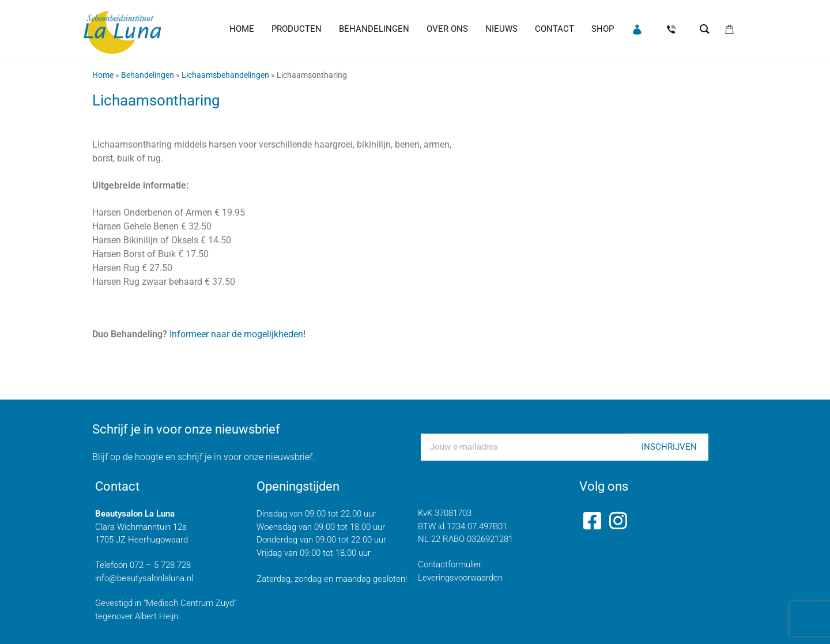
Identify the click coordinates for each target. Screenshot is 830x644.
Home (103, 75)
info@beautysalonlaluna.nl (144, 578)
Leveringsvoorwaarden (460, 578)
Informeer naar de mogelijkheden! (236, 334)
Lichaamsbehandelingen (225, 75)
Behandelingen (148, 75)
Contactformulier (450, 564)
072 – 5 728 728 (160, 565)
